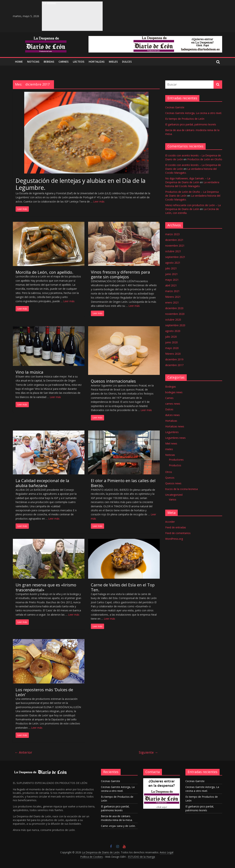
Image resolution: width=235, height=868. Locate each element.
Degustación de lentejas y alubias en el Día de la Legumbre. (81, 184)
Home (19, 62)
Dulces (169, 409)
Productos (175, 465)
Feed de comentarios (178, 533)
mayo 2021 (172, 280)
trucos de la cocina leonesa (181, 489)
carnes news (173, 404)
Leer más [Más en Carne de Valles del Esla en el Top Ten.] (110, 619)
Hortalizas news (175, 426)
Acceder (170, 522)
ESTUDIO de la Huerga (141, 857)
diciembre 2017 (174, 365)
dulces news (172, 415)
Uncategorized (174, 495)
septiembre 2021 (175, 257)
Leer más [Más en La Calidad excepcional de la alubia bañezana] (54, 519)
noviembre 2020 (175, 314)
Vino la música (29, 372)
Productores (176, 460)
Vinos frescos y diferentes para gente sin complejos (120, 274)
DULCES (127, 62)
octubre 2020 (173, 320)
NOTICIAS (33, 62)
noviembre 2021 (175, 246)
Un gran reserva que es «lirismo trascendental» (46, 587)
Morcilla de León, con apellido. (44, 272)
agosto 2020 (173, 331)
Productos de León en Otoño (205, 159)
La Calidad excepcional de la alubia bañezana (42, 483)
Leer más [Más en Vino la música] (55, 397)
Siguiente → (148, 752)
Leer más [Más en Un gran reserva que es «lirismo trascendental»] (74, 615)
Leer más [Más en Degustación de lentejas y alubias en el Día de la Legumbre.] (99, 201)
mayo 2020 (172, 348)
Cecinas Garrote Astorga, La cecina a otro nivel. (194, 113)
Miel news (171, 443)
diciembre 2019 (174, 359)
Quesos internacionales (113, 381)
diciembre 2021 (174, 240)
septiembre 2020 (175, 325)
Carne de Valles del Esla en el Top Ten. (123, 587)
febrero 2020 (173, 354)
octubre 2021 (173, 251)
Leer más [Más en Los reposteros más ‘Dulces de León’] (37, 728)
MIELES (113, 62)
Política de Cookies (92, 857)
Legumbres (172, 432)
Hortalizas (97, 62)
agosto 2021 (173, 263)
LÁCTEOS (79, 62)
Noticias (170, 455)
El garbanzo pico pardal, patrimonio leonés (191, 124)
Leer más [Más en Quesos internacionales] (146, 410)
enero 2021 (172, 302)
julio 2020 (171, 337)
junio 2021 (171, 274)
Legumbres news (175, 438)
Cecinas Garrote (175, 107)
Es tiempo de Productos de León (185, 119)
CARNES (64, 62)
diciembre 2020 (174, 308)
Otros (169, 472)
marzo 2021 (172, 291)
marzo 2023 (172, 234)
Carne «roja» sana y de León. (118, 826)
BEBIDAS (49, 62)
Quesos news (173, 483)
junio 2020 (171, 342)
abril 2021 (171, 285)
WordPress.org (174, 539)
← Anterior (23, 752)
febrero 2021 (173, 297)
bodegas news (174, 392)
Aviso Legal (167, 852)
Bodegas (171, 387)
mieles (169, 449)
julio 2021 (171, 268)
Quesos (170, 478)
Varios (173, 499)
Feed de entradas (176, 527)
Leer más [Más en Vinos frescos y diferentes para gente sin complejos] (134, 306)
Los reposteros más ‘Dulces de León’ (44, 692)
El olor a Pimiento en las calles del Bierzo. (123, 483)
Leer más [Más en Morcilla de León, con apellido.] (69, 301)
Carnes (169, 398)
